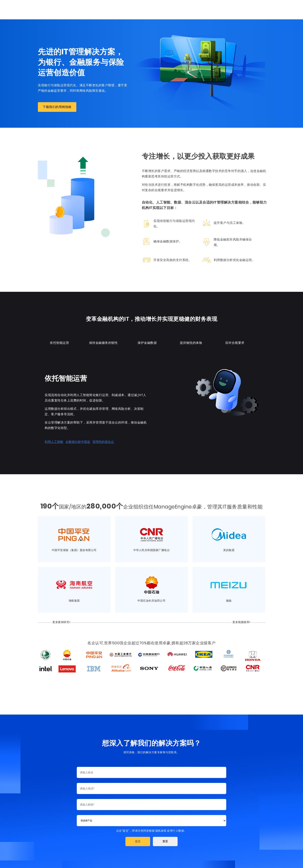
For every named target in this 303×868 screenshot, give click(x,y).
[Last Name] (151, 772)
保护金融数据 (147, 342)
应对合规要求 (237, 342)
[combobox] (151, 820)
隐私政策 (161, 830)
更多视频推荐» (244, 621)
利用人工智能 (52, 441)
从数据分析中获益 (76, 441)
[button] (138, 841)
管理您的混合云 (101, 441)
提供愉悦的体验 (192, 342)
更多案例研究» (60, 621)
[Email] (151, 804)
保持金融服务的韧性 (102, 342)
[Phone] (151, 788)
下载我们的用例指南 (55, 107)
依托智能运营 (58, 342)
